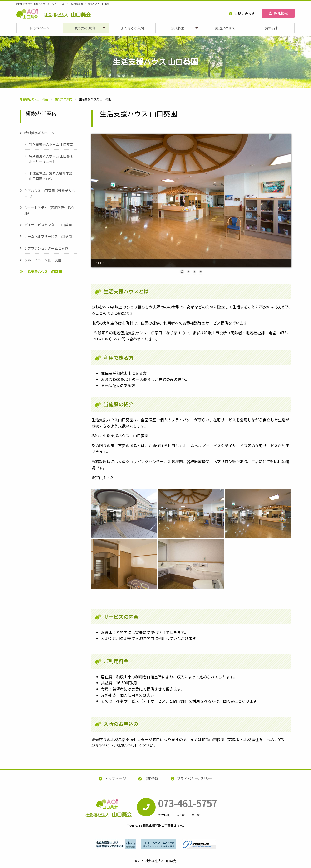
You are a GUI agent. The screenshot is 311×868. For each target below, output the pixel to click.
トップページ (39, 28)
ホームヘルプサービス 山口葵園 (48, 236)
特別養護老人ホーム (39, 133)
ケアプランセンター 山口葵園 (46, 248)
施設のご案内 (85, 28)
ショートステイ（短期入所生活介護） (49, 210)
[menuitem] (40, 28)
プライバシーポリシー (195, 779)
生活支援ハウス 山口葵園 (43, 271)
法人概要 (178, 28)
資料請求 (272, 28)
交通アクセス (225, 28)
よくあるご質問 (132, 28)
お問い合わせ (245, 14)
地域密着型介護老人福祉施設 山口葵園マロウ (51, 176)
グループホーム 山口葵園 (43, 260)
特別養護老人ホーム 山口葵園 (51, 144)
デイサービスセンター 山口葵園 (48, 225)
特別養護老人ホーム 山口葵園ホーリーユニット (51, 159)
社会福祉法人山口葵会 (54, 22)
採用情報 (281, 13)
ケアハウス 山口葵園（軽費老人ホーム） (49, 193)
